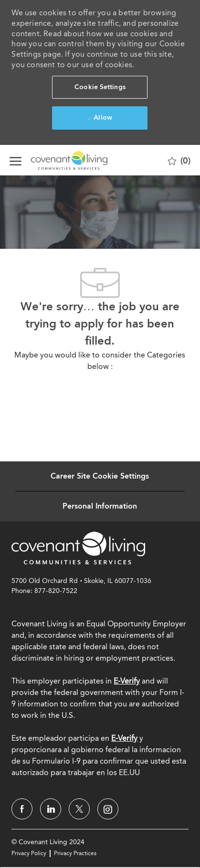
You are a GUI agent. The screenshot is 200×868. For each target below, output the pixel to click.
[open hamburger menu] (16, 160)
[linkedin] (51, 809)
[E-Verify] (124, 738)
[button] (100, 87)
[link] (78, 548)
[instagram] (108, 809)
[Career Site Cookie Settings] (100, 476)
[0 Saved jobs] (179, 160)
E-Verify (127, 681)
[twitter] (79, 809)
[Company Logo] (57, 160)
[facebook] (22, 809)
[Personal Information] (100, 506)
